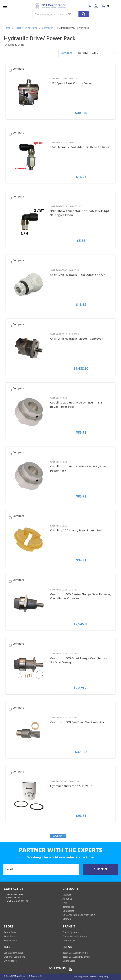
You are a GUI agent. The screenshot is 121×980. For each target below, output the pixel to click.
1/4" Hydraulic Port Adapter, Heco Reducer (80, 147)
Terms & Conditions (89, 977)
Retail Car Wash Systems (75, 953)
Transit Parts (10, 940)
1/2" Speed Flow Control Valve (71, 83)
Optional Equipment (14, 957)
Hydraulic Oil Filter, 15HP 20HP (71, 786)
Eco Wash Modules (14, 953)
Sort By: (83, 53)
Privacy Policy (103, 977)
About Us (67, 899)
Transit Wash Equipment (75, 936)
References (68, 907)
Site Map (78, 977)
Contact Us (68, 911)
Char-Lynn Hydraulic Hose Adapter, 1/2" (78, 275)
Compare (66, 53)
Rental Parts (10, 932)
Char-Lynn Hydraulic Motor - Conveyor (77, 338)
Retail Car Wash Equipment (76, 957)
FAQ (65, 903)
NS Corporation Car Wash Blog (79, 915)
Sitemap (67, 919)
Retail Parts (10, 936)
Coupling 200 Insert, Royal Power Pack (77, 530)
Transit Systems (71, 932)
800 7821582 (91, 6)
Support (67, 895)
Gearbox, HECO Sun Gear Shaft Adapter (77, 722)
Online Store (69, 940)
